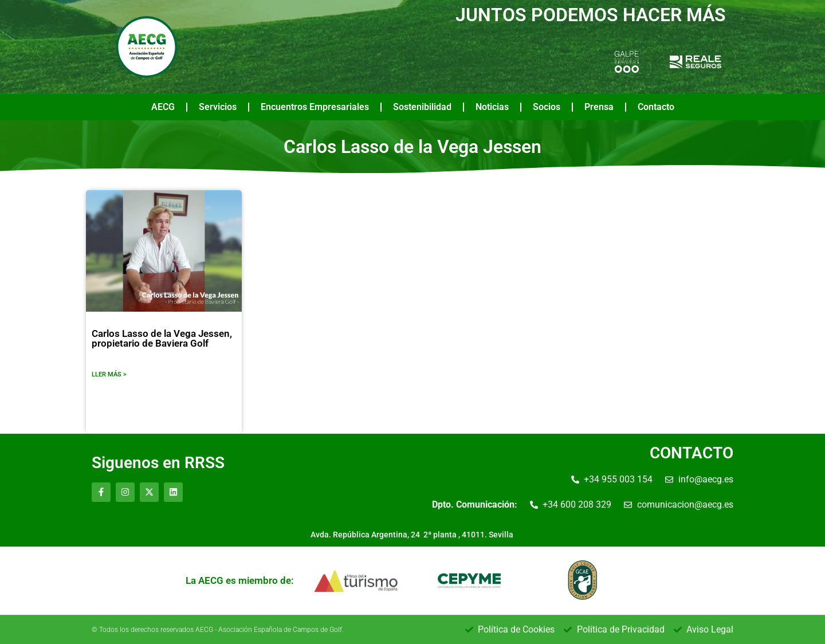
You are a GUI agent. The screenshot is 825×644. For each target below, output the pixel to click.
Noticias (492, 107)
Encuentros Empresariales (315, 107)
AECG (163, 107)
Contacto (656, 107)
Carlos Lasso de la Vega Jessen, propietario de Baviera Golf (162, 338)
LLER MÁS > (109, 374)
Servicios (218, 107)
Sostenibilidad (422, 107)
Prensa (599, 107)
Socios (547, 107)
